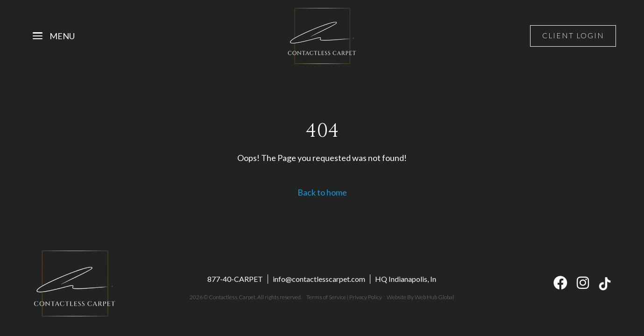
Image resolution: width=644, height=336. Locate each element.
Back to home (322, 192)
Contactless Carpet (233, 297)
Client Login (572, 36)
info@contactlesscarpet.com (319, 279)
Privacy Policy (365, 297)
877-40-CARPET (235, 279)
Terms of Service (326, 297)
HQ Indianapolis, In (406, 279)
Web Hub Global (434, 297)
